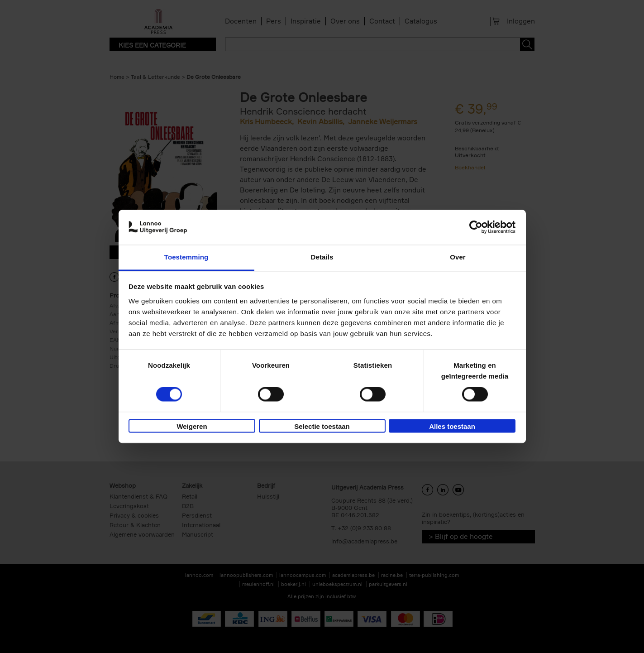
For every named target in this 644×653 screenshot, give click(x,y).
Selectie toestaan (322, 426)
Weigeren (192, 426)
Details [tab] (322, 257)
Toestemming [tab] (186, 257)
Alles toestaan (452, 426)
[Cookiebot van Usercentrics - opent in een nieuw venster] (476, 227)
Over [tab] (458, 257)
